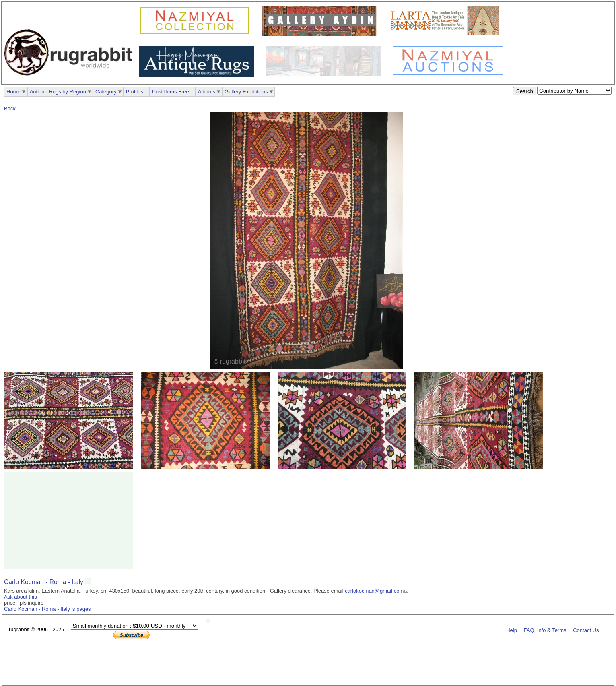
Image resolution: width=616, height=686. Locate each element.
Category (106, 92)
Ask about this (21, 597)
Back (10, 108)
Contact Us (586, 630)
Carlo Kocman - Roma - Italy (44, 582)
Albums (207, 92)
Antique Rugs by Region (58, 92)
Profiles (135, 92)
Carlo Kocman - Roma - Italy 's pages (47, 609)
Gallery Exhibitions (246, 92)
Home (13, 92)
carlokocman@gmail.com (374, 591)
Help (512, 630)
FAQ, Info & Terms (545, 630)
